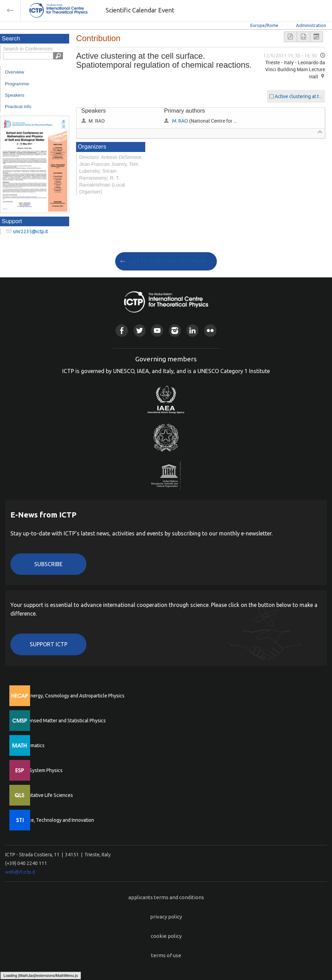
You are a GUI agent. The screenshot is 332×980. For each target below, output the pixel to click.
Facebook (122, 330)
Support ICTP (49, 644)
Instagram (175, 330)
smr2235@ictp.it (30, 231)
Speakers (15, 95)
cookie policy (166, 936)
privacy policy (166, 917)
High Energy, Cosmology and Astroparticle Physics (71, 696)
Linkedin (192, 330)
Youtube (157, 330)
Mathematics (31, 745)
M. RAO (180, 121)
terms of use (166, 955)
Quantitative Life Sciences (45, 795)
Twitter (140, 330)
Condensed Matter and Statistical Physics (61, 721)
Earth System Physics (40, 770)
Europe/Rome (264, 25)
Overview (15, 72)
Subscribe (48, 564)
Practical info (18, 107)
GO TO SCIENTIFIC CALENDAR (169, 261)
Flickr (210, 330)
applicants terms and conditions (166, 897)
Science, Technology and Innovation (56, 820)
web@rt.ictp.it (20, 872)
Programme (17, 84)
